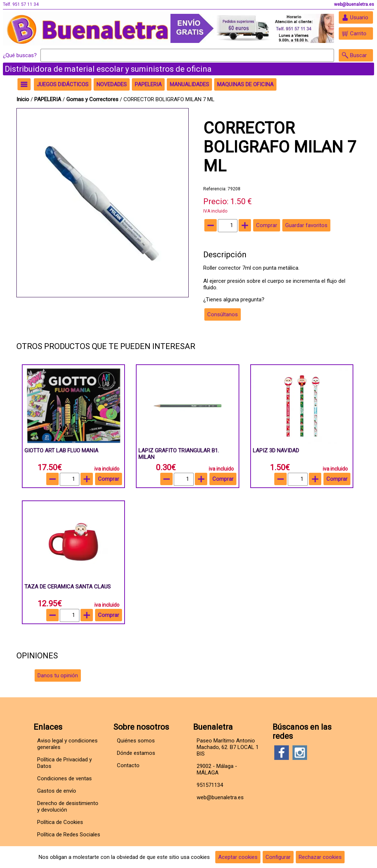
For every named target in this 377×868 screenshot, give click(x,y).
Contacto (128, 765)
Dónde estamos (136, 753)
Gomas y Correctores (93, 99)
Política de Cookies (60, 822)
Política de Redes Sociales (69, 835)
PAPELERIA (48, 99)
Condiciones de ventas (64, 778)
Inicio (23, 99)
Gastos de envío (57, 791)
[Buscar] (187, 55)
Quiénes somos (136, 741)
